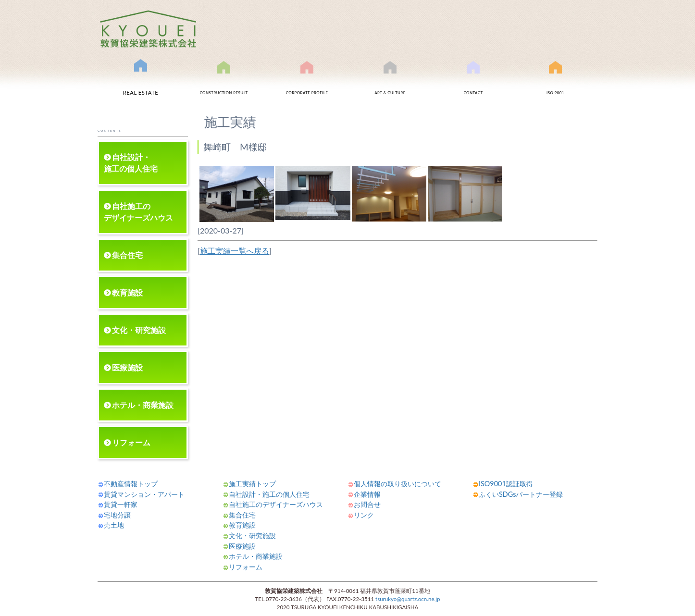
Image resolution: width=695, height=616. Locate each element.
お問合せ (473, 83)
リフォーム (131, 442)
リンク (364, 515)
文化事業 (390, 83)
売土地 (114, 525)
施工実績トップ (252, 484)
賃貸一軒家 (121, 504)
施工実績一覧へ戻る (235, 251)
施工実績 (224, 83)
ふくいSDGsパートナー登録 (521, 494)
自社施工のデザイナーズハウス (138, 212)
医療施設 (127, 367)
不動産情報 (141, 81)
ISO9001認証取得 (555, 83)
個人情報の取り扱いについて (397, 484)
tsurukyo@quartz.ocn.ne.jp (408, 599)
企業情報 (367, 494)
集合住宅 (127, 255)
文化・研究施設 (139, 330)
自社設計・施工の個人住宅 (131, 163)
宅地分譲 (117, 515)
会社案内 (307, 83)
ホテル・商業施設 (143, 405)
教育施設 (127, 292)
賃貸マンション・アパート (144, 494)
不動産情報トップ (131, 484)
